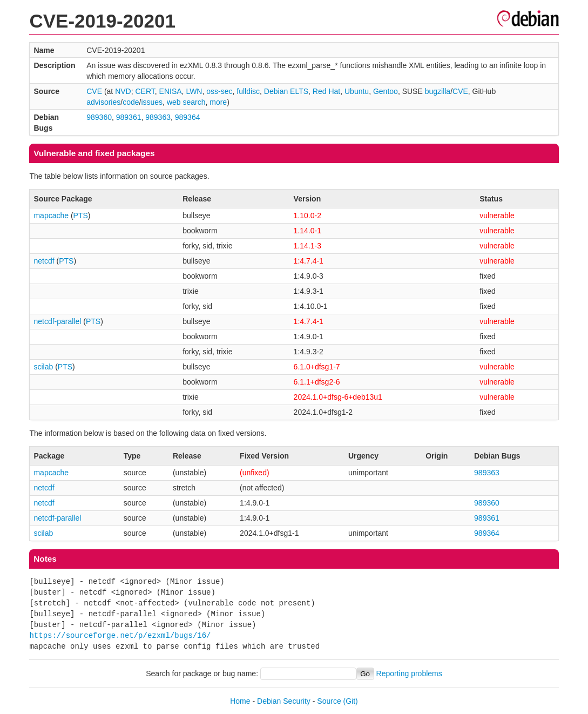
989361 (129, 117)
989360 (99, 117)
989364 (188, 117)
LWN (194, 91)
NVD (123, 91)
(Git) (351, 701)
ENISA (171, 91)
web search (186, 102)
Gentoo (386, 91)
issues (152, 102)
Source (329, 701)
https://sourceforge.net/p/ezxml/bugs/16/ (120, 635)
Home (240, 701)
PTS (81, 215)
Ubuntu (357, 91)
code (131, 102)
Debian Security (284, 701)
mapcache (51, 215)
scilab (43, 367)
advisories (103, 102)
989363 (158, 117)
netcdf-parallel (57, 321)
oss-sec (219, 91)
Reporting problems (409, 673)
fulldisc (248, 91)
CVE (94, 91)
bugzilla (438, 91)
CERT (145, 91)
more (218, 102)
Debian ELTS (286, 91)
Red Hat (326, 91)
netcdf (44, 261)
